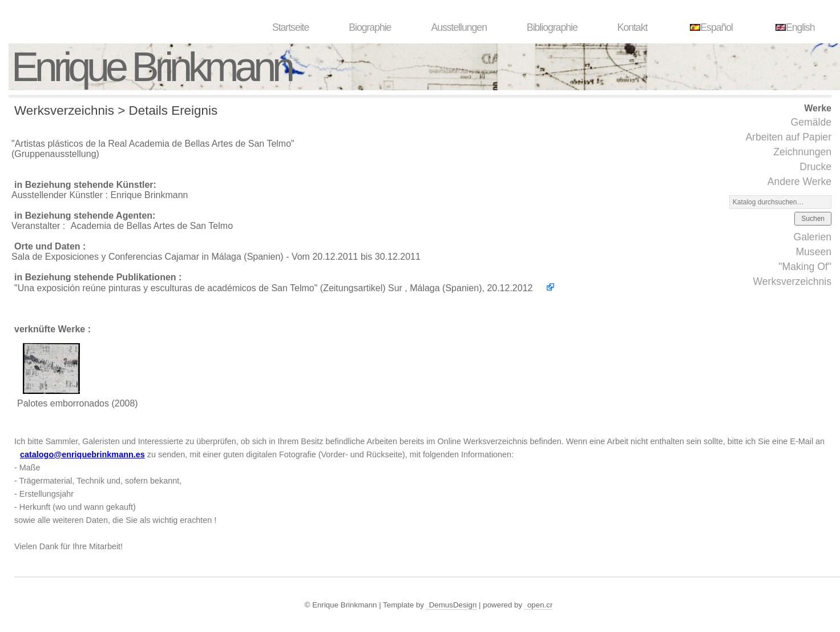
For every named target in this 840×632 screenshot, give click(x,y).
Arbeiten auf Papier (788, 137)
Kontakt (633, 27)
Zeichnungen (802, 152)
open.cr (540, 605)
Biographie (370, 27)
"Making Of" (805, 267)
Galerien (812, 237)
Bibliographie (552, 27)
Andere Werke (799, 182)
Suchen (813, 219)
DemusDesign (453, 605)
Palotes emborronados (63, 403)
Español (710, 27)
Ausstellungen (459, 27)
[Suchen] (780, 202)
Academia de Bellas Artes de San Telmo (152, 226)
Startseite (290, 27)
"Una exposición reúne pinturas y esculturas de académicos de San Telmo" (166, 288)
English (794, 27)
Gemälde (811, 122)
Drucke (815, 167)
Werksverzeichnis (792, 281)
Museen (813, 252)
